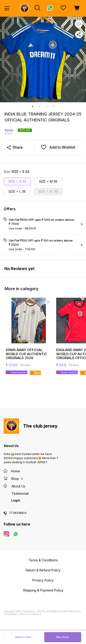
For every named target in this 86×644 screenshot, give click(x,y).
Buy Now (63, 637)
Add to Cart (23, 637)
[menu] (7, 8)
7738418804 (18, 513)
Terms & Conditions (30, 614)
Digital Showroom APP (52, 611)
